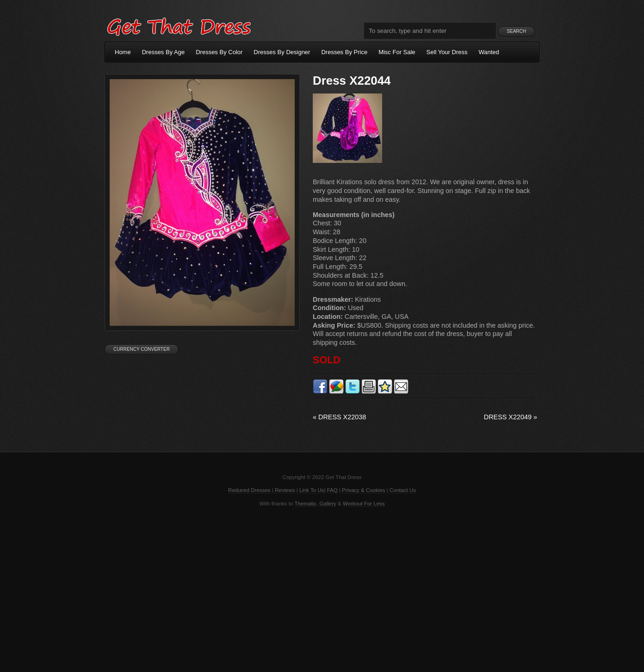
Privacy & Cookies (363, 490)
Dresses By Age (164, 52)
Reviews (285, 490)
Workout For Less (364, 504)
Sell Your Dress (447, 52)
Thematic (306, 504)
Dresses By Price (344, 52)
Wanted (489, 52)
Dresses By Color (219, 52)
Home (123, 52)
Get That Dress (179, 25)
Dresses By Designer (282, 52)
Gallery (328, 504)
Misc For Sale (397, 52)
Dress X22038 (339, 417)
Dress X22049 (511, 417)
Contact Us (403, 490)
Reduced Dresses (249, 490)
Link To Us (312, 490)
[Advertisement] (322, 589)
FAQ (332, 490)
